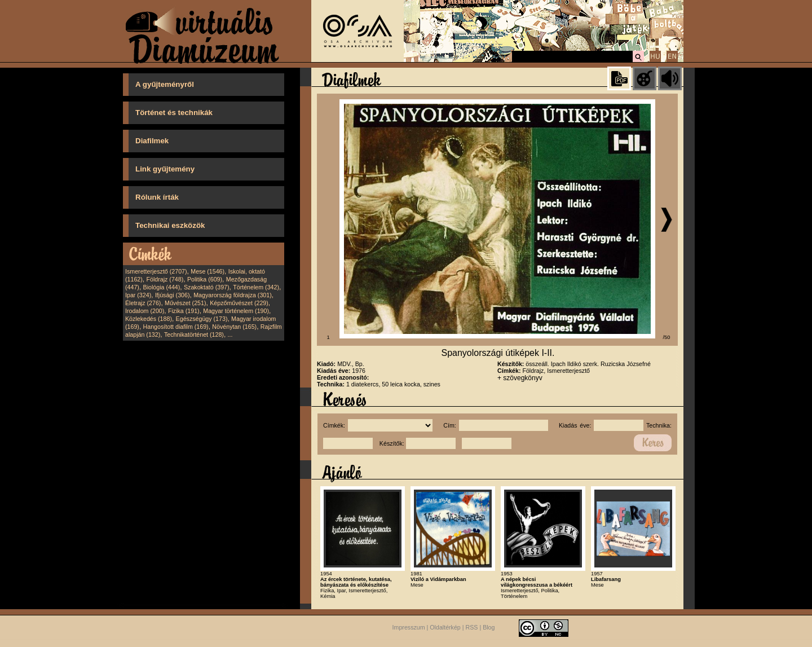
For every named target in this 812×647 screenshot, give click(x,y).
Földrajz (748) (165, 279)
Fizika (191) (184, 311)
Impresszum (409, 627)
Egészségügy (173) (202, 319)
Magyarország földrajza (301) (233, 295)
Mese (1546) (208, 271)
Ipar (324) (138, 295)
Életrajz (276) (143, 303)
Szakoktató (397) (207, 287)
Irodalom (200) (145, 311)
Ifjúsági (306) (173, 295)
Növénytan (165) (234, 327)
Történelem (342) (256, 287)
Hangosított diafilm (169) (176, 327)
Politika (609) (205, 279)
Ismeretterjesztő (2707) (156, 271)
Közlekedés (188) (149, 319)
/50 (667, 337)
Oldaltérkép (445, 627)
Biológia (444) (162, 287)
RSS (472, 627)
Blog (489, 627)
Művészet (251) (185, 303)
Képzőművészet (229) (239, 303)
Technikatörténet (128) (194, 334)
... (230, 334)
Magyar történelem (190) (236, 311)
